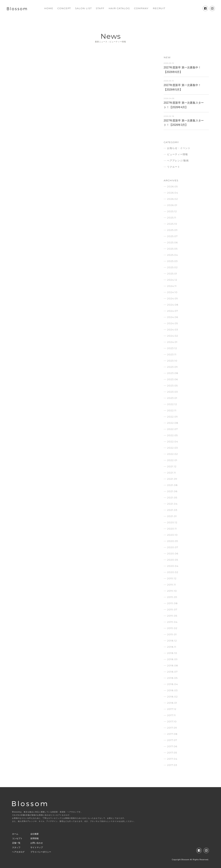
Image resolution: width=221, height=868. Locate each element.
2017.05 (172, 753)
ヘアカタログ (18, 852)
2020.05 (173, 560)
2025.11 (172, 218)
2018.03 (172, 690)
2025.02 (172, 267)
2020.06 (173, 553)
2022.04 (173, 442)
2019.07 (172, 609)
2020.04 (173, 566)
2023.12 (172, 348)
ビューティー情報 (177, 154)
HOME (49, 8)
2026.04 (173, 193)
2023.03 (172, 392)
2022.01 (172, 460)
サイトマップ (37, 847)
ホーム (15, 834)
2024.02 (173, 336)
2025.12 (172, 211)
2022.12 (172, 404)
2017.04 (172, 759)
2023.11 (172, 354)
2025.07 (172, 236)
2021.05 (172, 498)
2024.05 (172, 323)
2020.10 (172, 535)
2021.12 (172, 466)
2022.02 (172, 454)
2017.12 (172, 709)
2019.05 (172, 616)
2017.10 (172, 721)
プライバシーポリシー (41, 852)
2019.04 (172, 622)
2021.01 (172, 516)
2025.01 (172, 274)
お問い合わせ (37, 843)
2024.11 (172, 286)
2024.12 (172, 280)
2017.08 (172, 734)
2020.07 (173, 547)
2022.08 (173, 423)
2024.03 (173, 330)
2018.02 (172, 697)
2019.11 (172, 585)
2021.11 (172, 473)
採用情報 (35, 838)
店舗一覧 (16, 843)
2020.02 (173, 572)
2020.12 (172, 522)
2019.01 (172, 634)
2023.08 (173, 373)
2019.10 (172, 591)
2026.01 (172, 205)
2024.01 (172, 342)
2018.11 (172, 647)
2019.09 (172, 597)
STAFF (100, 8)
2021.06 (172, 491)
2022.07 (172, 429)
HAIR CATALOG (119, 8)
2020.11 (172, 529)
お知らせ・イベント (179, 148)
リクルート (174, 167)
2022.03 (172, 448)
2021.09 (172, 479)
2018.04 (172, 684)
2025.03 (172, 261)
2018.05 (172, 678)
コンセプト (17, 838)
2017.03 (172, 765)
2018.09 (172, 659)
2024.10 (172, 292)
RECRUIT (159, 8)
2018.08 (173, 665)
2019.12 (172, 578)
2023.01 (172, 398)
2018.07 (172, 672)
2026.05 (172, 186)
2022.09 (172, 417)
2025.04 (172, 255)
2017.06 (172, 746)
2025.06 (172, 242)
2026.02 (172, 199)
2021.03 (172, 510)
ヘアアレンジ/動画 (178, 161)
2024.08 (173, 305)
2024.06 (173, 317)
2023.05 (172, 386)
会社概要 (35, 834)
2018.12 (172, 641)
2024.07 (173, 311)
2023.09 (172, 367)
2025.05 (172, 249)
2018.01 (172, 703)
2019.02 (172, 628)
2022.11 (172, 410)
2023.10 (172, 361)
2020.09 (173, 541)
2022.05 (172, 435)
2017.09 (172, 728)
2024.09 (173, 298)
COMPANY (141, 8)
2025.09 (172, 230)
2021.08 (172, 485)
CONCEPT (64, 8)
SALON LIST (83, 8)
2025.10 (172, 224)
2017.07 (172, 740)
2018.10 (172, 653)
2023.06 (172, 379)
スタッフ (16, 847)
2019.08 (172, 603)
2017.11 (171, 715)
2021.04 (172, 504)
